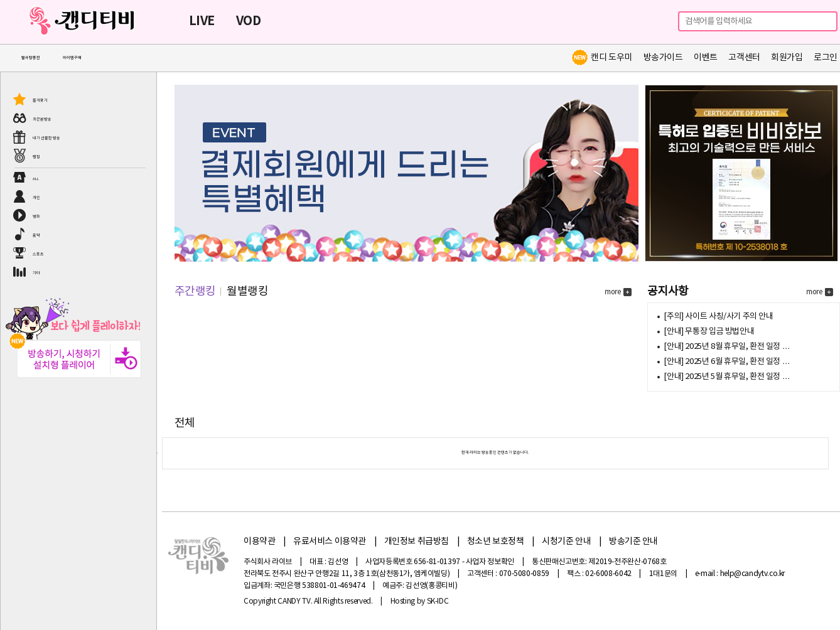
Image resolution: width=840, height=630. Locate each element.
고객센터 (744, 58)
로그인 (826, 58)
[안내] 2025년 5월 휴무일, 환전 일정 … (727, 377)
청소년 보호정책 (496, 542)
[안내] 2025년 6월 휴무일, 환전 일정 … (727, 362)
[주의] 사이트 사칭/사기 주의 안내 (718, 317)
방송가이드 (663, 58)
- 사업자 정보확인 (488, 562)
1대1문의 (663, 574)
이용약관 (259, 542)
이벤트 (706, 58)
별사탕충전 (31, 58)
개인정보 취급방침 (417, 542)
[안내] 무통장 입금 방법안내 (709, 332)
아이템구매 (72, 58)
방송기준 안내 (633, 542)
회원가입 (787, 58)
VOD (248, 21)
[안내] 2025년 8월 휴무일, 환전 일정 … (727, 347)
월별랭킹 (247, 291)
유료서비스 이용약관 (330, 542)
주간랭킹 (195, 291)
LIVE (202, 21)
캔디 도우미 (601, 58)
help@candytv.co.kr (753, 574)
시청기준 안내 (566, 542)
